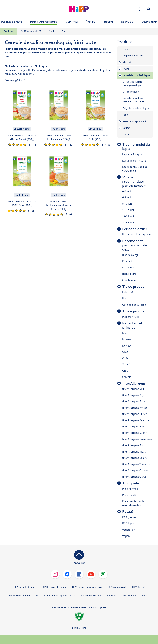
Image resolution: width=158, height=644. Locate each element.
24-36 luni (128, 223)
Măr (125, 333)
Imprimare (113, 595)
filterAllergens (134, 383)
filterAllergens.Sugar (134, 433)
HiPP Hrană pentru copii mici (87, 587)
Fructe (126, 69)
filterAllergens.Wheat (135, 408)
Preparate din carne (133, 56)
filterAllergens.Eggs (134, 401)
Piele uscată (129, 495)
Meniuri (127, 62)
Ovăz (125, 358)
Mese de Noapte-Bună (134, 121)
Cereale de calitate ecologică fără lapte (134, 100)
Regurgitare (129, 274)
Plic (124, 298)
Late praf (128, 292)
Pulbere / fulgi (131, 317)
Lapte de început (132, 154)
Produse (8, 31)
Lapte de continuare (134, 161)
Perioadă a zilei (134, 229)
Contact (65, 31)
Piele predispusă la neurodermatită (133, 503)
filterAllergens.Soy (133, 395)
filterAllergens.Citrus (134, 477)
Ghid (51, 31)
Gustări (127, 134)
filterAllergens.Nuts (134, 427)
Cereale (127, 377)
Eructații (127, 261)
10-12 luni (128, 210)
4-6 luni (127, 191)
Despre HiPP (129, 595)
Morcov (127, 339)
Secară (126, 364)
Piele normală (130, 489)
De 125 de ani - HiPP (31, 31)
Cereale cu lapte (131, 92)
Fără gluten (129, 517)
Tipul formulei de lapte (136, 147)
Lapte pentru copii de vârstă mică (135, 169)
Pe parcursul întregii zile (136, 234)
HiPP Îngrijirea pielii (117, 587)
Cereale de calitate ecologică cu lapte (132, 83)
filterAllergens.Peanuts (136, 420)
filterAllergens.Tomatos (136, 464)
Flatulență (128, 268)
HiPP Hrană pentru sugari (54, 587)
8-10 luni (127, 204)
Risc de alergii (130, 255)
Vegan (126, 536)
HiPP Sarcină (139, 587)
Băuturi (127, 128)
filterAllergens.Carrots (135, 470)
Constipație (129, 280)
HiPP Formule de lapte (24, 587)
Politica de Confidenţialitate (23, 595)
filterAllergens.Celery (135, 458)
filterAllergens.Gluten (135, 414)
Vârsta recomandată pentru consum (134, 181)
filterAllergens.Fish (133, 445)
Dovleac (127, 346)
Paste (126, 115)
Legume (127, 49)
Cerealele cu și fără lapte (136, 75)
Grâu (125, 371)
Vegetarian (129, 530)
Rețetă (128, 512)
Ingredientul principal (132, 325)
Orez (125, 352)
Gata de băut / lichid (134, 305)
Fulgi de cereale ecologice (136, 108)
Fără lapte (128, 523)
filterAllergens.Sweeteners (138, 439)
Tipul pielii (131, 483)
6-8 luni (127, 197)
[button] (140, 9)
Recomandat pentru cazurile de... (134, 245)
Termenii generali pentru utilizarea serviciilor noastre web (72, 595)
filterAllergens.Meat (134, 452)
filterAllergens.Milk (133, 389)
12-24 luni (128, 216)
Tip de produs (133, 287)
